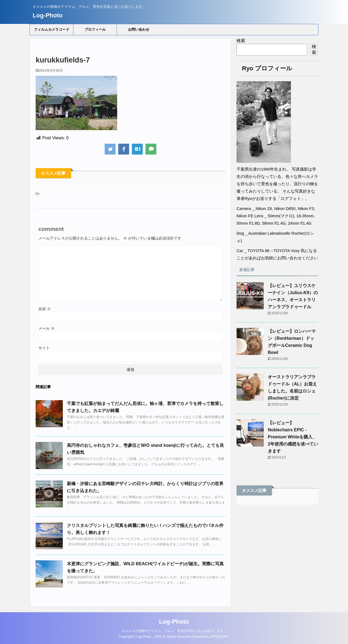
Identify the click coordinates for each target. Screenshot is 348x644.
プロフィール (95, 29)
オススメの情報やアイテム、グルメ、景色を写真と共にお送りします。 (174, 631)
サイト (44, 348)
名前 (45, 309)
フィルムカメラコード (52, 29)
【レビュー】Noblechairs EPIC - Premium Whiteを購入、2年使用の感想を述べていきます (293, 437)
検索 (241, 41)
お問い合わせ (139, 29)
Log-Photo (48, 15)
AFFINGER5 (219, 637)
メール (46, 328)
